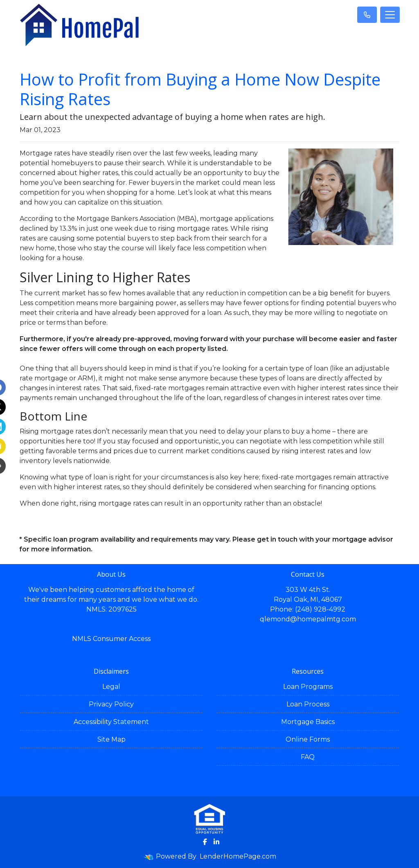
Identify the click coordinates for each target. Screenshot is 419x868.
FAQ (308, 757)
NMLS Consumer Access (111, 639)
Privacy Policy (111, 704)
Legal (111, 687)
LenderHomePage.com (238, 856)
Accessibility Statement (111, 722)
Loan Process (308, 704)
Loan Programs (308, 687)
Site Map (112, 739)
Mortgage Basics (308, 722)
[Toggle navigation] (390, 15)
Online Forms (308, 739)
